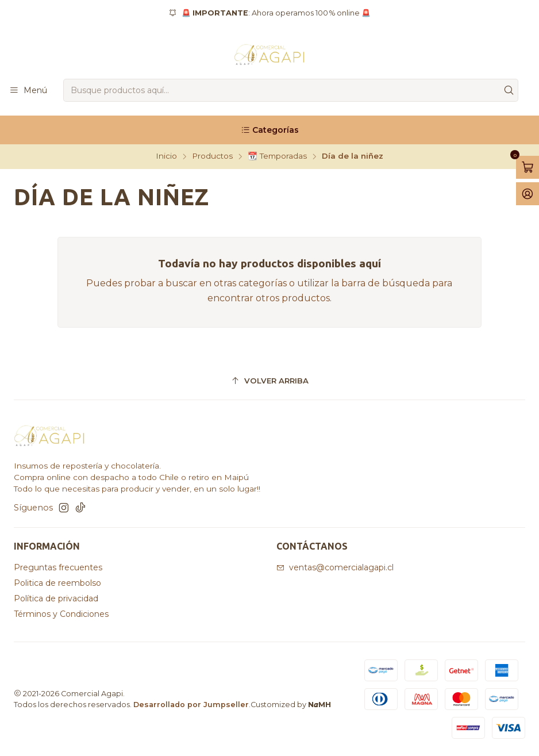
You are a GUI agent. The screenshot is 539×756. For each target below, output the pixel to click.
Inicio (166, 156)
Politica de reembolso (57, 583)
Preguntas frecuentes (58, 567)
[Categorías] (269, 130)
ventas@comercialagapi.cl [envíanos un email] (335, 567)
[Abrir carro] (528, 167)
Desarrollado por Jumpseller (191, 705)
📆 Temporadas (277, 156)
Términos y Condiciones (61, 614)
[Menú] (28, 91)
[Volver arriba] (269, 381)
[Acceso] (528, 194)
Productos (212, 156)
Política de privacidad (56, 598)
